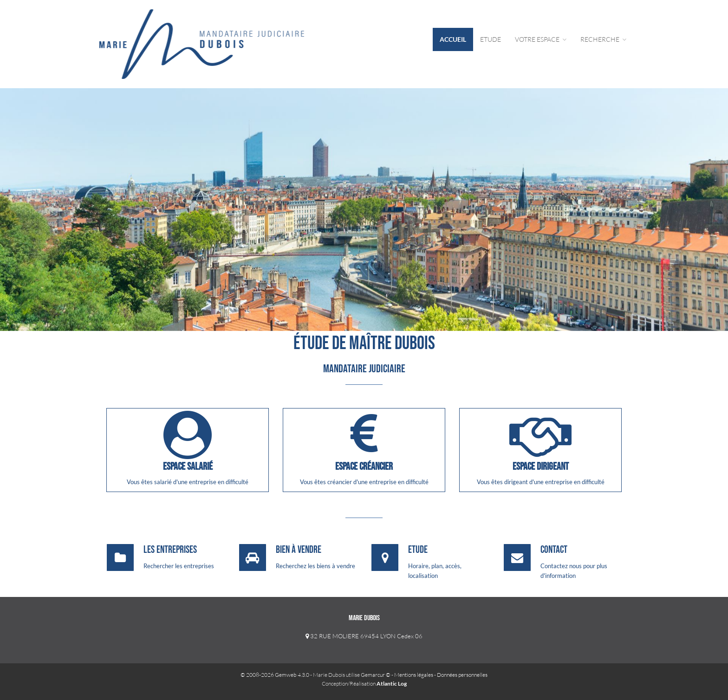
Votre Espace (541, 39)
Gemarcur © (376, 675)
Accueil (453, 39)
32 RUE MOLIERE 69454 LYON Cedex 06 (364, 636)
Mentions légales (414, 675)
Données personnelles (462, 675)
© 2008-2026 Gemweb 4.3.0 (275, 675)
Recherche (603, 39)
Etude (491, 39)
